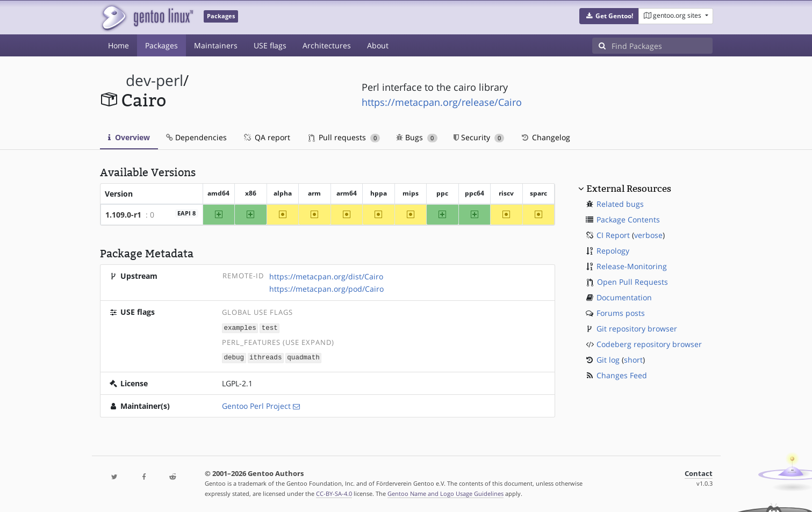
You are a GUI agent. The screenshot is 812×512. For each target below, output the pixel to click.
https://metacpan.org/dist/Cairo (326, 276)
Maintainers (216, 45)
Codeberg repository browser (649, 344)
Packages (161, 45)
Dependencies (196, 137)
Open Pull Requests (633, 282)
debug (234, 357)
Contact (699, 473)
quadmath (303, 357)
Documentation (624, 297)
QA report (267, 137)
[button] (609, 16)
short (633, 360)
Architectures (327, 45)
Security (479, 137)
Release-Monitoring (632, 266)
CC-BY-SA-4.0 (334, 492)
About (378, 45)
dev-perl (155, 80)
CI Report (613, 235)
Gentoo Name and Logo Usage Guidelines (445, 492)
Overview (129, 137)
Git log (608, 360)
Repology (613, 251)
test (270, 327)
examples (240, 327)
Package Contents (628, 219)
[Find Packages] (662, 46)
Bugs (417, 137)
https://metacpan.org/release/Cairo (442, 102)
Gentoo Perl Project (256, 405)
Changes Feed (622, 375)
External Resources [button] (629, 189)
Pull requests (344, 137)
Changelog (545, 137)
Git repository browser (637, 329)
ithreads (265, 357)
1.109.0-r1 (123, 215)
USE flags (270, 45)
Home (118, 45)
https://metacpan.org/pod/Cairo (326, 289)
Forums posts (621, 313)
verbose (648, 235)
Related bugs (620, 204)
